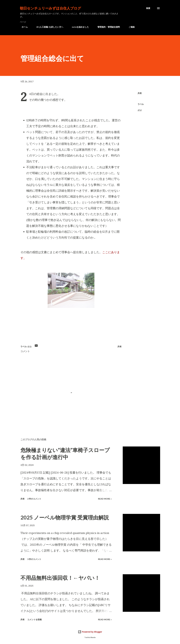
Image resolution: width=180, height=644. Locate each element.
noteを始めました (79, 27)
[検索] (148, 8)
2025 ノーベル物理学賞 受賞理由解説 (65, 517)
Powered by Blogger (90, 632)
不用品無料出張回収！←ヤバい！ (60, 578)
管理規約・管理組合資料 (107, 27)
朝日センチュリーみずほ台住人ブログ (50, 8)
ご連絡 (130, 27)
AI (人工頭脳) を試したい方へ (48, 27)
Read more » (105, 499)
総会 (140, 110)
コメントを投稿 (34, 619)
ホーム (23, 27)
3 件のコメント (34, 559)
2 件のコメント (34, 499)
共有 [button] (140, 93)
